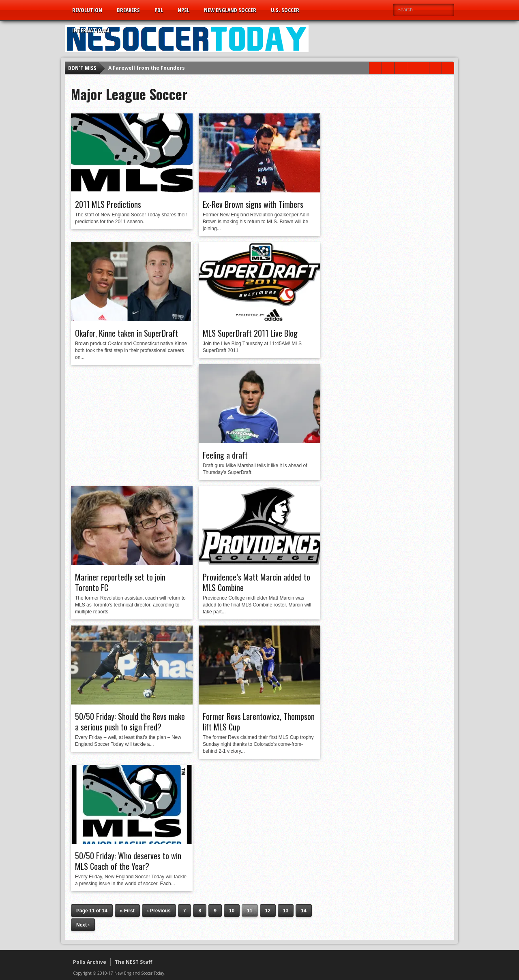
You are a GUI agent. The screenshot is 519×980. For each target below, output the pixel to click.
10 (232, 911)
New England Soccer (230, 10)
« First (127, 911)
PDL (159, 10)
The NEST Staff (133, 962)
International (91, 30)
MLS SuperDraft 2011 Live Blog (250, 333)
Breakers (128, 10)
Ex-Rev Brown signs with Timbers (253, 204)
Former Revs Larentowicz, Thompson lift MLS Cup (259, 722)
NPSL (183, 10)
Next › (83, 925)
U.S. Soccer (285, 10)
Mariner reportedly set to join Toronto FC (120, 582)
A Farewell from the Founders (147, 68)
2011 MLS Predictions (108, 204)
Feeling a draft (225, 455)
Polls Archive (90, 962)
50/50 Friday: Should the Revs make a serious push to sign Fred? (130, 722)
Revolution (87, 10)
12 (268, 911)
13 (286, 911)
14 (303, 911)
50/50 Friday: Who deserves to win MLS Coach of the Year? (128, 861)
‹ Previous (159, 911)
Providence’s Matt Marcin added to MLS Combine (256, 582)
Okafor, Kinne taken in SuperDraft (127, 333)
